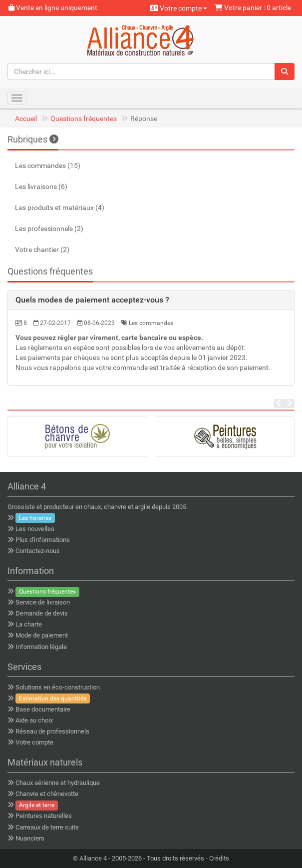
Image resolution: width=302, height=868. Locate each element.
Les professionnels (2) (49, 228)
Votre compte (179, 8)
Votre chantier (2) (42, 249)
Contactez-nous (38, 551)
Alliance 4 (93, 858)
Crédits (219, 858)
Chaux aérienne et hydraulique (58, 783)
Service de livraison (43, 602)
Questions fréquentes (84, 118)
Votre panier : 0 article (253, 7)
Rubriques (33, 139)
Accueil (26, 118)
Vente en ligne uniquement (53, 7)
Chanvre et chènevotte (47, 794)
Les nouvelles (35, 529)
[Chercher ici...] (141, 71)
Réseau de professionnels (52, 731)
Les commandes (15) (48, 165)
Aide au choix (34, 720)
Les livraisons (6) (41, 186)
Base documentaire (43, 709)
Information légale (41, 647)
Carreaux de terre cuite (47, 827)
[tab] (151, 300)
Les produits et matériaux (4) (60, 207)
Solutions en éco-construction (58, 687)
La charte (29, 624)
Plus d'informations (43, 540)
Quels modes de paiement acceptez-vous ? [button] (92, 300)
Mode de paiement (42, 635)
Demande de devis (42, 613)
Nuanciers (30, 838)
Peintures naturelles (44, 816)
